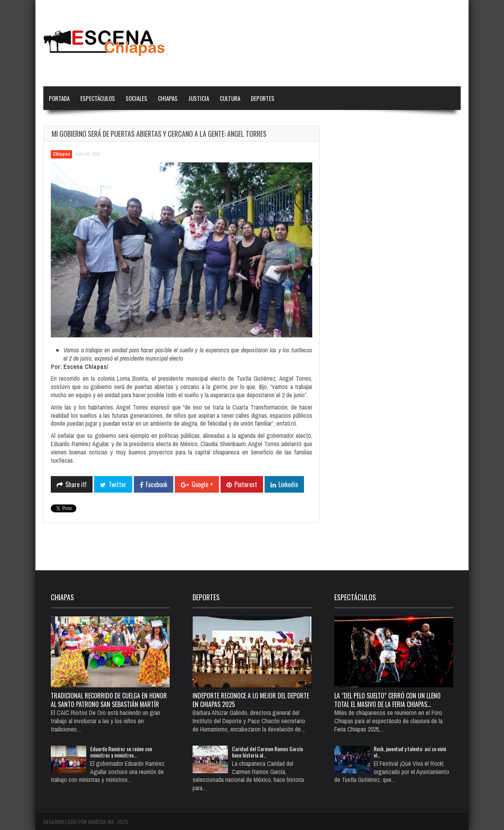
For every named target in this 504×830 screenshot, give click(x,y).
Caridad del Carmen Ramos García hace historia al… (267, 752)
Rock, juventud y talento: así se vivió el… (410, 752)
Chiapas (168, 98)
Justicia (199, 98)
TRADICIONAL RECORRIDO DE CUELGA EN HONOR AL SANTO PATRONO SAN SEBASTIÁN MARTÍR (109, 700)
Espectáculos (98, 98)
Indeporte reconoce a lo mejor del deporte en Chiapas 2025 (251, 700)
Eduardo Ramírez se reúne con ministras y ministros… (121, 752)
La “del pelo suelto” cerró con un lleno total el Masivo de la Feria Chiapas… (387, 700)
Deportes (263, 98)
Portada (59, 98)
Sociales (136, 98)
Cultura (230, 98)
